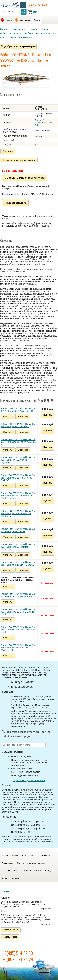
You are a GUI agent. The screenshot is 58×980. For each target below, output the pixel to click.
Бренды (48, 871)
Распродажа (25, 20)
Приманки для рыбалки (25, 29)
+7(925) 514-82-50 (38, 5)
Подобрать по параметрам (18, 46)
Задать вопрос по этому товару (19, 160)
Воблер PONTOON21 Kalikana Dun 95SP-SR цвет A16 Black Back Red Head (18, 630)
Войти (37, 20)
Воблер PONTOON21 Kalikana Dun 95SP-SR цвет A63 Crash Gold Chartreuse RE (18, 514)
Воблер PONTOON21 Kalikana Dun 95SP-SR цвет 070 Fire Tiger (18, 425)
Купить (48, 415)
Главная (5, 856)
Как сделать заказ (22, 871)
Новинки (9, 20)
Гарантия (6, 871)
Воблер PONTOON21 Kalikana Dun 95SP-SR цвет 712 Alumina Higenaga (18, 460)
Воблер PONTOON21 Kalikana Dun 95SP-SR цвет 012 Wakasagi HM (18, 410)
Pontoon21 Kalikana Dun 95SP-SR (45, 123)
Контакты (15, 878)
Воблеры (45, 29)
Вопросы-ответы (20, 856)
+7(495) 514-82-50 (18, 953)
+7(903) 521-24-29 (18, 959)
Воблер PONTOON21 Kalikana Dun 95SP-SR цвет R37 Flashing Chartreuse (18, 547)
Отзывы (35, 856)
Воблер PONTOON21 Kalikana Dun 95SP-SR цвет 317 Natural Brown (18, 595)
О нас (5, 878)
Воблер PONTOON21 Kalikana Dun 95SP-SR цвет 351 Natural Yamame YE (18, 442)
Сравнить (8, 151)
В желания (23, 417)
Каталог (4, 29)
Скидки (20, 863)
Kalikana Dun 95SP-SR (20, 38)
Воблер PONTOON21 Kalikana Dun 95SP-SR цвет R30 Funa (18, 530)
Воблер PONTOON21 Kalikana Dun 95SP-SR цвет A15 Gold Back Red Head (18, 612)
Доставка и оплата (36, 863)
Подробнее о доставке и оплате (29, 780)
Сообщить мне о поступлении (25, 178)
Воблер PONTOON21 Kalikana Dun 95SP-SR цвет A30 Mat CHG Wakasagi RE (18, 648)
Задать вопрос (10, 937)
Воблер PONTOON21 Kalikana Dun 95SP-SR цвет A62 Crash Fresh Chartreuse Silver (18, 496)
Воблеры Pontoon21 (11, 33)
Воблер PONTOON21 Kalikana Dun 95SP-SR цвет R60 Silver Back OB (18, 564)
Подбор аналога (15, 203)
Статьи (38, 871)
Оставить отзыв (11, 930)
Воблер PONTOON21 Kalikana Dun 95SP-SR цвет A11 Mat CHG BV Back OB (18, 478)
